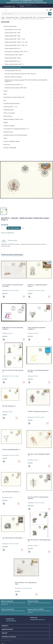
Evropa (5, 91)
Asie (5, 100)
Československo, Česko (10, 26)
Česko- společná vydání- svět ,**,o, (14, 64)
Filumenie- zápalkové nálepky (12, 141)
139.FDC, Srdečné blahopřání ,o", (11, 450)
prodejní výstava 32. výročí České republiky (15, 135)
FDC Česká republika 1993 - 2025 (12, 67)
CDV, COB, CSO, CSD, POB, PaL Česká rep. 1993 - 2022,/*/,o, (21, 74)
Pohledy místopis (8, 132)
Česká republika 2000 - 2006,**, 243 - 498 (16, 42)
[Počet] (3, 228)
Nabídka (6, 122)
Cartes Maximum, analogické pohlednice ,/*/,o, (16, 129)
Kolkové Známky (8, 116)
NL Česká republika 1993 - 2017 (13, 71)
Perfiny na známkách (9, 113)
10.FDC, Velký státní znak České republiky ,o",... (37, 328)
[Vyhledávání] (26, 14)
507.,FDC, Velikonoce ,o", (9, 406)
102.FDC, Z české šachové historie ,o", (38, 411)
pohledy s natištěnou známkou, (13, 77)
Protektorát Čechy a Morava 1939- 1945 (15, 88)
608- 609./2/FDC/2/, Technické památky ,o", (39, 541)
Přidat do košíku (15, 228)
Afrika (5, 94)
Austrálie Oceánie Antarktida (11, 104)
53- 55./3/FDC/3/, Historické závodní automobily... (13, 286)
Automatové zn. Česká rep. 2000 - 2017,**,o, (17, 52)
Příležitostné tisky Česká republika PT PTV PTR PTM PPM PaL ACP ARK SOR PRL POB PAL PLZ (26, 81)
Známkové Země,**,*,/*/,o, (11, 107)
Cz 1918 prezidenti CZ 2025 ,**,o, (14, 85)
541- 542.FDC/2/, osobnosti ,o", (11, 492)
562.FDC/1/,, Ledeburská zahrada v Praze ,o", (38, 286)
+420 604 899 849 (34, 5)
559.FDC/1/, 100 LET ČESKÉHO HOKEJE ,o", (39, 455)
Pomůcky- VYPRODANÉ (10, 148)
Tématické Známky (9, 110)
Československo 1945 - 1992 (12, 33)
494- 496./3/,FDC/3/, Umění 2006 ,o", (13, 538)
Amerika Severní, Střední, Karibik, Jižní (14, 97)
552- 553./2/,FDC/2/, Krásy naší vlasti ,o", (13, 371)
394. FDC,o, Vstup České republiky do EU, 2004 (38, 371)
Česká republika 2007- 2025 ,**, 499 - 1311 (16, 45)
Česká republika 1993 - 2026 (12, 36)
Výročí (5, 138)
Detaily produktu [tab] (12, 240)
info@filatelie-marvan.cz (32, 6)
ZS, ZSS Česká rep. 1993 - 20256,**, (14, 55)
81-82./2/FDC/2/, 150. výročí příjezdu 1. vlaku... (26, 583)
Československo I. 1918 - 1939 (13, 30)
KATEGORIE (5, 22)
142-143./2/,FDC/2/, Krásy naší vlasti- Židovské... (38, 498)
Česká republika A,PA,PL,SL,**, (13, 48)
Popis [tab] (4, 240)
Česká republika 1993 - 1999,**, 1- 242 (15, 39)
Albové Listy (7, 145)
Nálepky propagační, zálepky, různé (13, 119)
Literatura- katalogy (9, 126)
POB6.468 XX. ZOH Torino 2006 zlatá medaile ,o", (13, 328)
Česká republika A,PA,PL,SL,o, (13, 61)
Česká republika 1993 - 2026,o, (13, 58)
